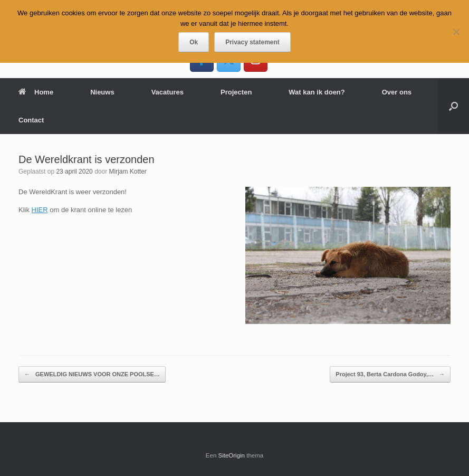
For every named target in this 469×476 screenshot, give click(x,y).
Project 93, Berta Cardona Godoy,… (390, 374)
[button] (453, 106)
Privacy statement (252, 42)
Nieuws (102, 92)
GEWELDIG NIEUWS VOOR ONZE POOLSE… (92, 374)
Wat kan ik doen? (317, 92)
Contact (31, 120)
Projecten (236, 92)
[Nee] (456, 32)
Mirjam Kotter (127, 172)
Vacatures (167, 92)
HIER (40, 210)
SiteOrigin (232, 455)
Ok (194, 42)
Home (36, 92)
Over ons (397, 92)
